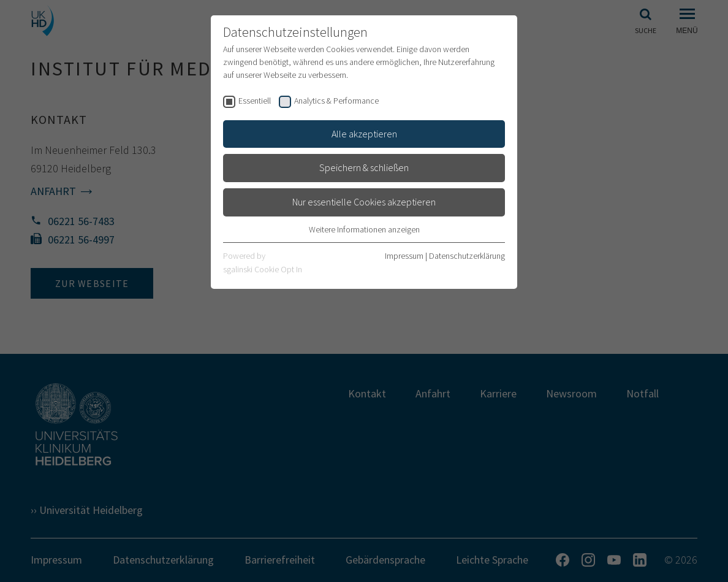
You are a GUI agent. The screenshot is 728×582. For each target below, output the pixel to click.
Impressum (404, 256)
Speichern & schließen (364, 167)
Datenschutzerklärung (467, 256)
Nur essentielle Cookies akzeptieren (364, 202)
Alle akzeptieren (364, 134)
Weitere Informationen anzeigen (364, 229)
